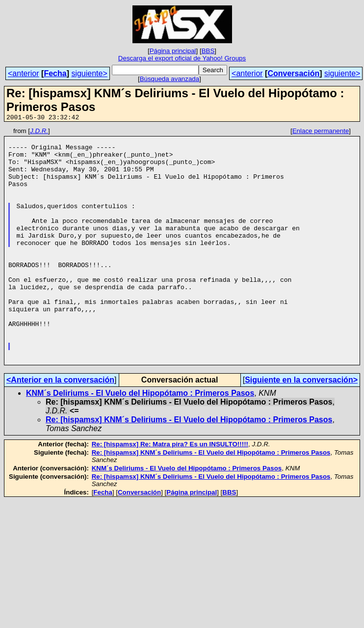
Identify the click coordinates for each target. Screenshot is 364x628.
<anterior (24, 73)
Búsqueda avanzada (170, 79)
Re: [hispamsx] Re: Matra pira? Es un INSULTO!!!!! (170, 491)
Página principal (173, 51)
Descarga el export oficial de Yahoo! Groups (182, 58)
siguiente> (89, 73)
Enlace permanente (321, 132)
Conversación (293, 73)
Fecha (55, 73)
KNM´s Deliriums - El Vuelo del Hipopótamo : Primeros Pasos (140, 440)
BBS (208, 51)
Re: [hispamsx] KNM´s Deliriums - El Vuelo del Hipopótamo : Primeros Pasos (189, 467)
